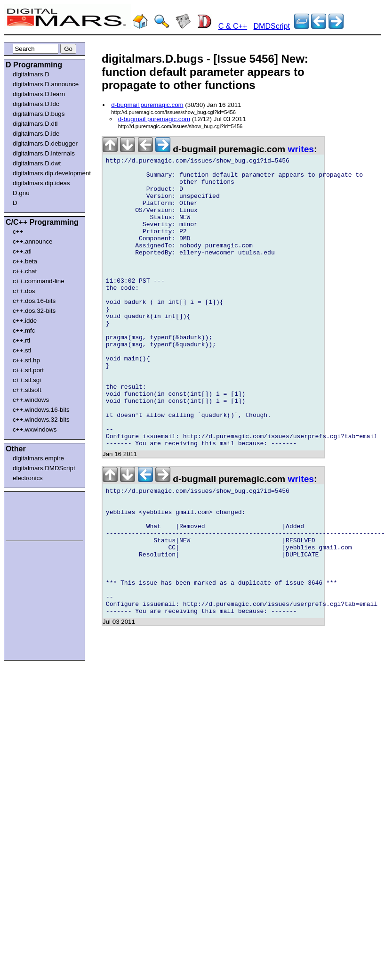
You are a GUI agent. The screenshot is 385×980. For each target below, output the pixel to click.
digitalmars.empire (38, 458)
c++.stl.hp (26, 360)
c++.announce (33, 241)
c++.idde (25, 321)
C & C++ (233, 26)
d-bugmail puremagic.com (147, 105)
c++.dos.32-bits (34, 311)
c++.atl (22, 251)
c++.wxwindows (35, 429)
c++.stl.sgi (27, 380)
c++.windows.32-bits (41, 420)
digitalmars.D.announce (46, 84)
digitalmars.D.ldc (36, 104)
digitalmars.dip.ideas (41, 183)
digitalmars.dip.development (46, 173)
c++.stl (22, 350)
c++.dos (24, 291)
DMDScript (272, 26)
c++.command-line (39, 281)
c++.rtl (21, 340)
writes (301, 149)
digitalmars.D (31, 74)
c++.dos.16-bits (34, 301)
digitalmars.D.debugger (45, 143)
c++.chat (25, 271)
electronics (28, 478)
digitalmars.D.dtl (35, 124)
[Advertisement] (34, 514)
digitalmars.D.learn (39, 94)
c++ (18, 232)
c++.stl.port (28, 370)
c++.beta (25, 261)
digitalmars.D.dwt (37, 163)
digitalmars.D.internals (44, 153)
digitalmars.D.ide (36, 134)
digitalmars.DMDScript (44, 468)
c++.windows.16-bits (41, 410)
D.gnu (21, 193)
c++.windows (31, 400)
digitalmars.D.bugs (39, 114)
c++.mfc (24, 331)
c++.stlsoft (27, 390)
